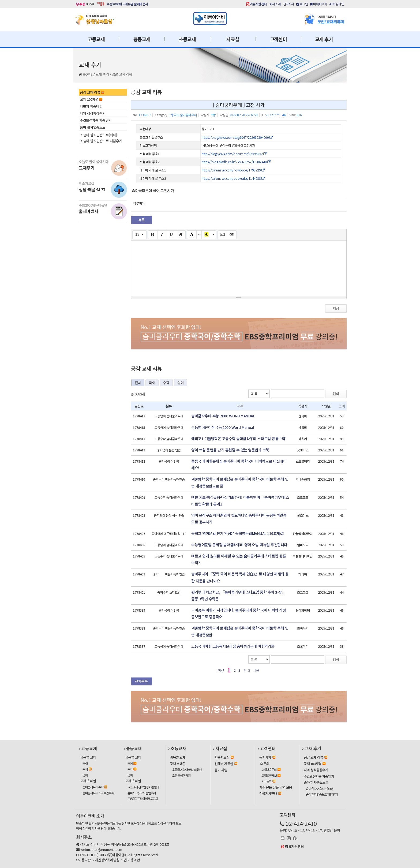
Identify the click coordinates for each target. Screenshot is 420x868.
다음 (256, 670)
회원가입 (337, 4)
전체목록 (141, 681)
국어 (152, 383)
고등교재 (96, 39)
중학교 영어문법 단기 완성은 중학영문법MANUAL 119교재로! (238, 533)
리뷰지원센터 (258, 4)
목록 (141, 220)
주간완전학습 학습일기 (96, 120)
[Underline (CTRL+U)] (171, 235)
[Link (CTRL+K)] (232, 235)
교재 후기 (324, 39)
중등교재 (142, 39)
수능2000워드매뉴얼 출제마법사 (127, 4)
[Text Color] (192, 235)
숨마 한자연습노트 (93, 127)
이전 (221, 670)
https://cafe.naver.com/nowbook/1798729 (233, 170)
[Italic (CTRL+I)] (162, 235)
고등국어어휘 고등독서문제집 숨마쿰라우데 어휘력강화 (233, 646)
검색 (336, 394)
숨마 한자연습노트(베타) (99, 135)
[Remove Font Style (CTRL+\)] (181, 235)
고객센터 (278, 39)
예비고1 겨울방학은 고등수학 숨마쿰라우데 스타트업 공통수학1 (239, 439)
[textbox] (239, 267)
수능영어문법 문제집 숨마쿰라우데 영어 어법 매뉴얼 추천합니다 (239, 545)
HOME (88, 74)
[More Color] (199, 235)
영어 (180, 383)
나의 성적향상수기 (93, 113)
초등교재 (187, 39)
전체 (138, 383)
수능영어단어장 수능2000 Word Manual (223, 427)
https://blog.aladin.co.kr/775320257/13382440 (236, 162)
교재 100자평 (91, 99)
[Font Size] (139, 235)
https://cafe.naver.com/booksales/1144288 (233, 178)
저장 (336, 308)
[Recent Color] (206, 235)
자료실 (233, 39)
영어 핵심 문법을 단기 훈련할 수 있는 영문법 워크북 (230, 450)
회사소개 (275, 4)
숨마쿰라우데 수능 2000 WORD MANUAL (223, 416)
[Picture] (222, 235)
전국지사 (288, 4)
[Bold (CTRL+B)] (153, 235)
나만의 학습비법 (91, 106)
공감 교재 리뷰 (122, 74)
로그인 (302, 4)
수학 (166, 383)
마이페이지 (319, 4)
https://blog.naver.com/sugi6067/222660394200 (237, 137)
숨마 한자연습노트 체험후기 (102, 141)
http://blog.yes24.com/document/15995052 (234, 154)
